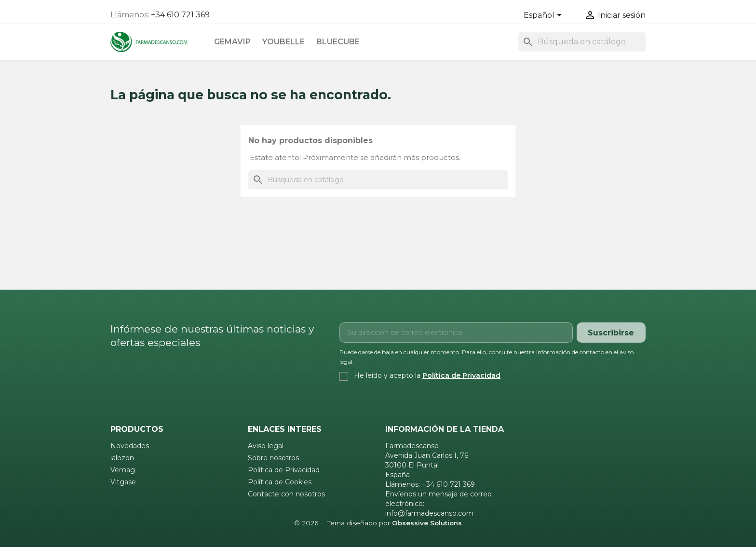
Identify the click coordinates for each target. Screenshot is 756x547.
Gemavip (232, 42)
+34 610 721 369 (180, 15)
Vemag (123, 470)
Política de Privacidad (461, 375)
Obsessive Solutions (427, 523)
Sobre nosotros (273, 458)
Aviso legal (266, 446)
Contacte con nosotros (286, 494)
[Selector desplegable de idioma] (544, 16)
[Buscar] (582, 42)
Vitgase (123, 482)
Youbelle (283, 42)
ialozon (122, 458)
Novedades (130, 446)
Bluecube (338, 42)
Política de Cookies (280, 482)
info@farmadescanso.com (429, 513)
